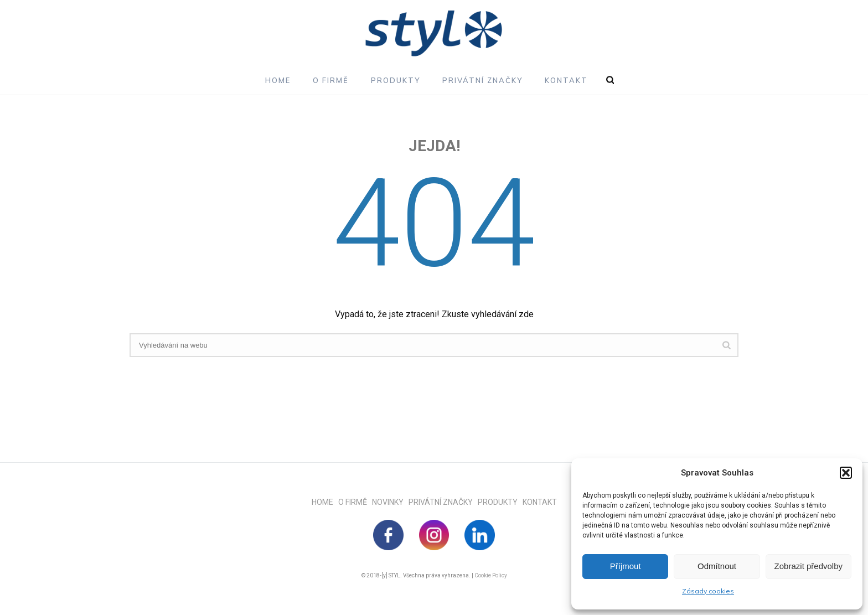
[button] (846, 473)
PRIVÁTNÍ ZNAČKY (443, 502)
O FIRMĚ (355, 502)
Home (278, 80)
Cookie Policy (491, 575)
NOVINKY (390, 502)
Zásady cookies (708, 591)
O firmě (331, 80)
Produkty (396, 80)
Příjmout (626, 566)
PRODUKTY (500, 502)
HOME (325, 502)
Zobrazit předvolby (808, 566)
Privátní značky (482, 80)
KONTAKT (540, 502)
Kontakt (566, 80)
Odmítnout (717, 566)
